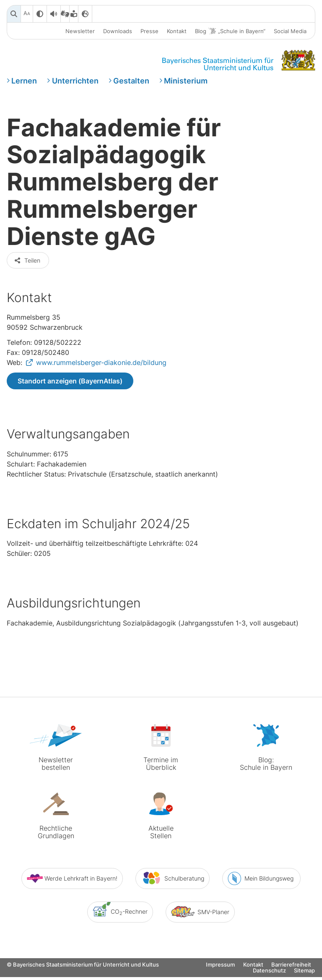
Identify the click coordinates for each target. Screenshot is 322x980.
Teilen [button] (27, 268)
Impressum (220, 973)
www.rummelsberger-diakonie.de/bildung (101, 370)
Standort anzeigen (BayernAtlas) (70, 389)
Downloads (118, 31)
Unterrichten (75, 81)
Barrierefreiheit (291, 973)
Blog (230, 31)
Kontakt (177, 31)
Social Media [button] (290, 31)
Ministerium (186, 81)
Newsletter (80, 31)
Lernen (24, 81)
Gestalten (131, 81)
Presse (149, 31)
